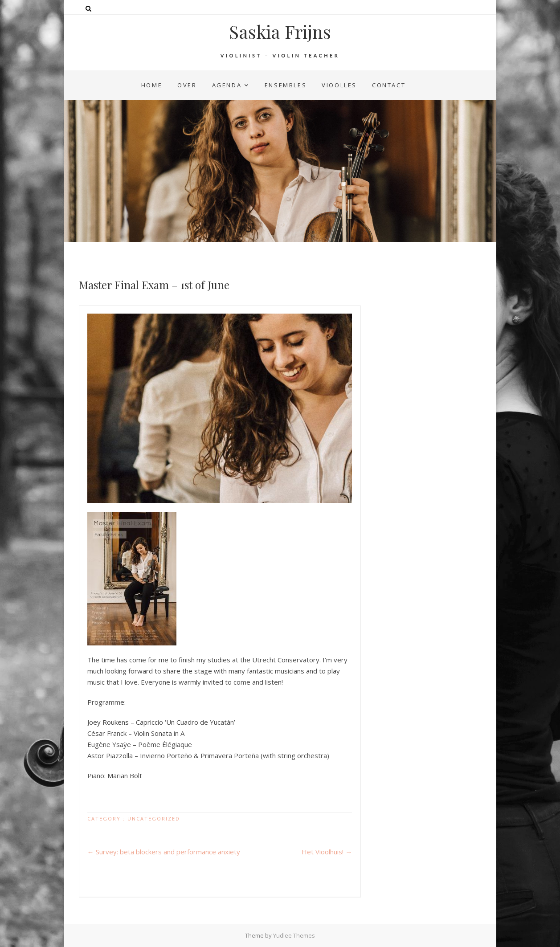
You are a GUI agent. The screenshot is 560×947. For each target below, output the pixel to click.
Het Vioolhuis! (327, 852)
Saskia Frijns (280, 32)
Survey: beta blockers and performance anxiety (164, 852)
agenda (227, 85)
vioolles (339, 85)
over (187, 85)
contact (389, 85)
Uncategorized (154, 818)
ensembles (286, 85)
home (152, 85)
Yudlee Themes (294, 935)
